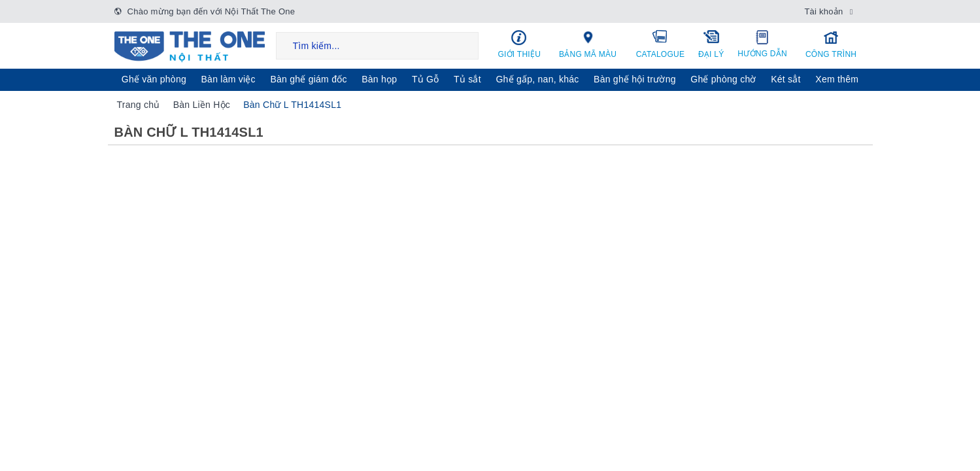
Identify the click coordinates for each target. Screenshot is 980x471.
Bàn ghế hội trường (635, 79)
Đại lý (711, 44)
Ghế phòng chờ (723, 79)
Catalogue (660, 44)
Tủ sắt (467, 79)
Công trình (831, 44)
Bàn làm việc (228, 79)
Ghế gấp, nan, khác (537, 79)
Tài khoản (823, 11)
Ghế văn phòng (154, 79)
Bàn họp (379, 79)
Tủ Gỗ (426, 79)
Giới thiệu (520, 44)
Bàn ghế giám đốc (308, 79)
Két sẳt (786, 79)
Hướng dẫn (763, 44)
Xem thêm (837, 79)
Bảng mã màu (588, 44)
